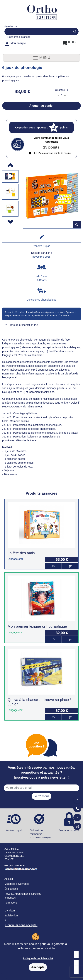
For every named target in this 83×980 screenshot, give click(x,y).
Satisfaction (11, 916)
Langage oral (15, 559)
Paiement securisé (69, 830)
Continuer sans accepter (21, 925)
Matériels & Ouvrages (17, 884)
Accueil (9, 879)
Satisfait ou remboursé (42, 834)
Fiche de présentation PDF (22, 325)
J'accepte (38, 967)
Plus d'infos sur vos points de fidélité (50, 153)
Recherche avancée (19, 37)
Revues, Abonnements (17, 894)
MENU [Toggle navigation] (41, 58)
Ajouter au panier (42, 106)
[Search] (37, 32)
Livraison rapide (14, 830)
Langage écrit (15, 632)
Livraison (10, 911)
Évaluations (11, 889)
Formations (11, 903)
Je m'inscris (41, 796)
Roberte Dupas (41, 246)
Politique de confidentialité (38, 958)
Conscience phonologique (41, 300)
